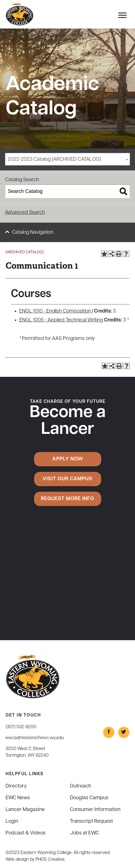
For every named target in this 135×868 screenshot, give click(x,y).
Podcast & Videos (26, 833)
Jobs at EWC (84, 833)
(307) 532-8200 (21, 727)
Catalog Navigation (33, 232)
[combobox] (67, 159)
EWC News (18, 798)
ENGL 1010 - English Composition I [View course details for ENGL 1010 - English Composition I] (56, 311)
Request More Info (67, 499)
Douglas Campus (89, 798)
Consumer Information (95, 810)
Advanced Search (25, 213)
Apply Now (68, 459)
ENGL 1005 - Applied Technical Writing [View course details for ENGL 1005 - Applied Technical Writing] (61, 320)
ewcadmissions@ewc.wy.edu (35, 738)
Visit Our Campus (67, 479)
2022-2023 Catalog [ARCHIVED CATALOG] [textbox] (54, 159)
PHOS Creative (50, 860)
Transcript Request (91, 821)
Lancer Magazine (25, 810)
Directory (16, 786)
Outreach (80, 786)
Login (12, 821)
